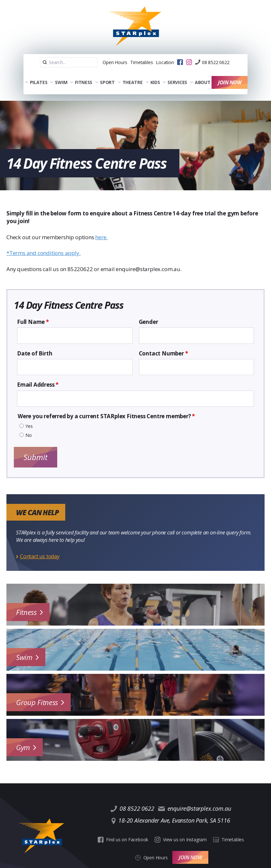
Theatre (131, 72)
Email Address (38, 372)
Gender (149, 309)
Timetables (132, 54)
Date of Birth (35, 341)
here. (101, 225)
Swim (59, 72)
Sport (105, 72)
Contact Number (163, 341)
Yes (29, 414)
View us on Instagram (163, 816)
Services (176, 72)
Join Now (231, 72)
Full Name (33, 309)
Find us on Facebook (108, 816)
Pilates (37, 72)
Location (162, 54)
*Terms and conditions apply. (43, 240)
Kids (153, 72)
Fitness (82, 72)
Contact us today (40, 544)
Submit (36, 444)
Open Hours (99, 54)
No (29, 423)
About (201, 72)
